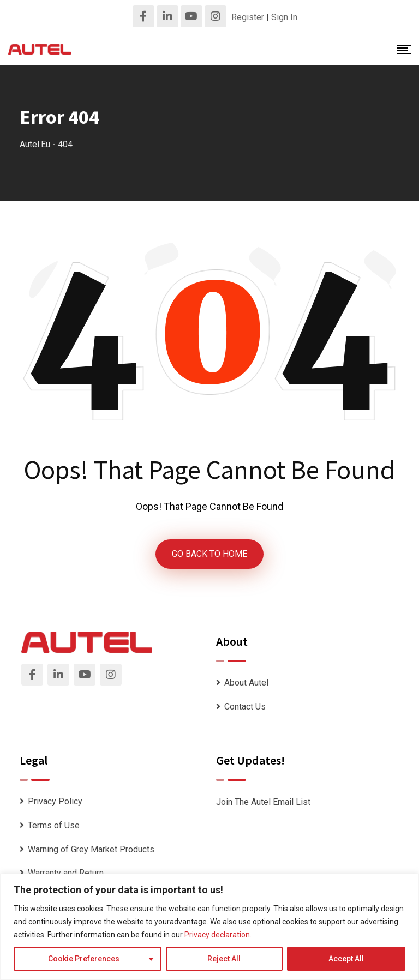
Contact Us (245, 707)
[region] (209, 927)
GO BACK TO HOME (209, 554)
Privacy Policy (55, 801)
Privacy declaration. (218, 935)
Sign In (284, 17)
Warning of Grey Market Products (91, 849)
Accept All (346, 959)
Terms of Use (54, 825)
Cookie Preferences (84, 959)
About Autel (246, 683)
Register (248, 17)
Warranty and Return (66, 873)
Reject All (224, 959)
